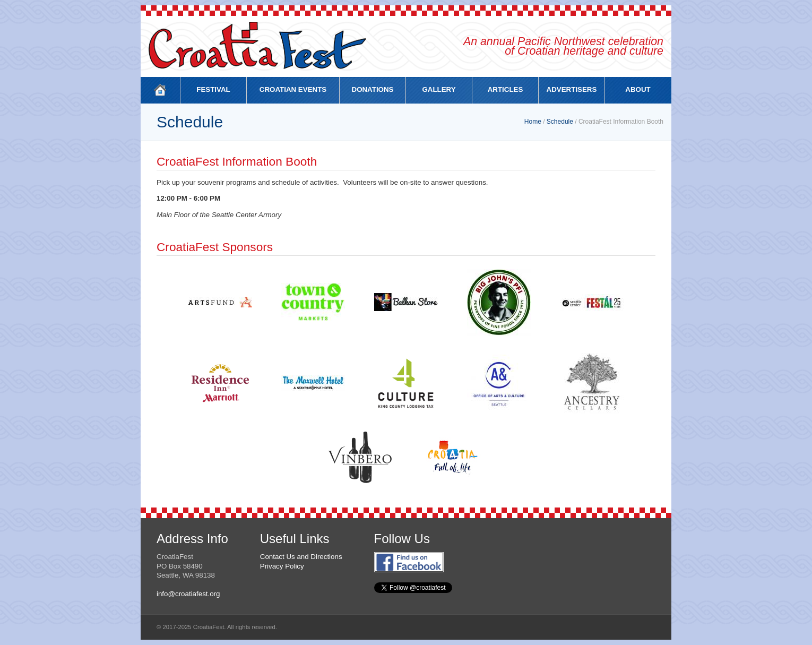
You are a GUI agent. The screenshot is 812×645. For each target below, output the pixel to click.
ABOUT (638, 89)
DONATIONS (373, 89)
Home (533, 122)
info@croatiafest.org (188, 594)
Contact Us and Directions (301, 557)
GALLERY (439, 89)
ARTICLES (506, 89)
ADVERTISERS (572, 89)
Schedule (560, 122)
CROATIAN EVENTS (293, 89)
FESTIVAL (213, 89)
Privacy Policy (282, 566)
